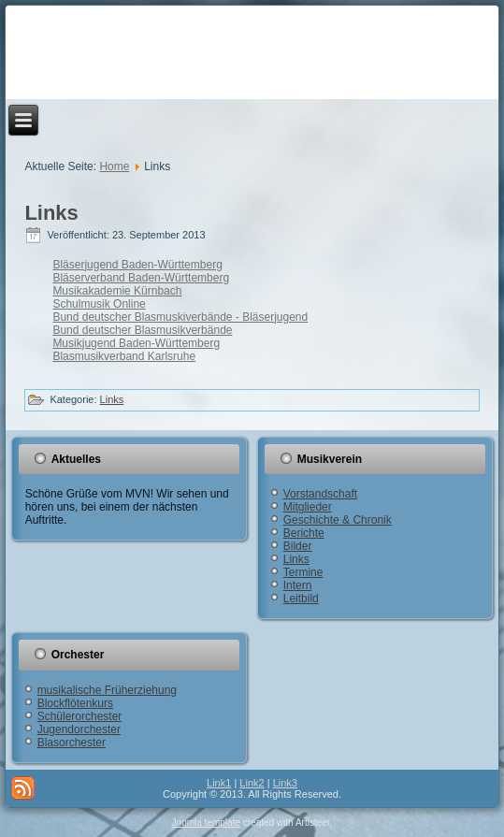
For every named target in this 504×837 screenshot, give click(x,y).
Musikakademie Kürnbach (117, 291)
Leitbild (301, 599)
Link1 (219, 783)
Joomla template (206, 823)
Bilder (298, 546)
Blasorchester (72, 743)
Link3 (285, 783)
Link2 (252, 783)
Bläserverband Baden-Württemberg (141, 278)
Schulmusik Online (99, 304)
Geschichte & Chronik (338, 520)
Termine (303, 572)
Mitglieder (308, 507)
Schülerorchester (80, 716)
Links (51, 213)
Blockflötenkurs (75, 703)
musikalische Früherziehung (107, 690)
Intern (298, 585)
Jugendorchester (79, 729)
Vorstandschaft (320, 494)
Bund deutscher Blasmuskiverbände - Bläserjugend (180, 317)
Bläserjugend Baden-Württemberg (137, 265)
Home (114, 166)
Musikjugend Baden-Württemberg (136, 343)
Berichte (304, 533)
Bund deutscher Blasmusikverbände (142, 330)
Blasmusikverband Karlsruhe (124, 356)
